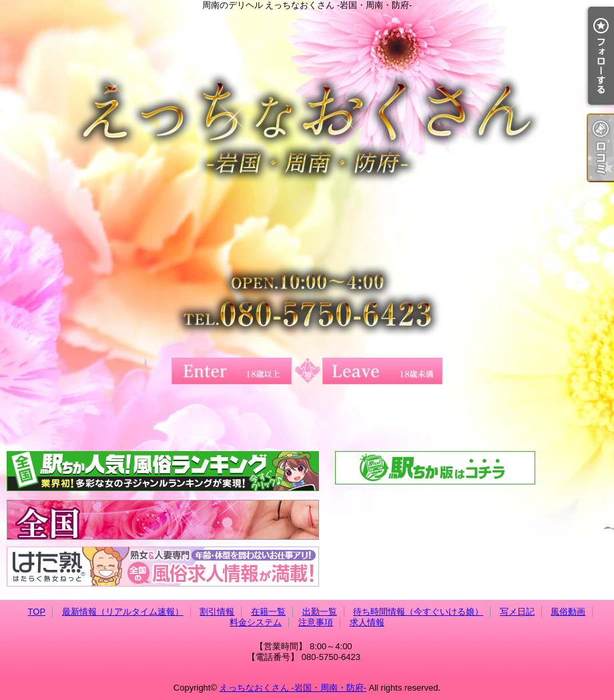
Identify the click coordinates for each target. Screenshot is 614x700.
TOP (37, 612)
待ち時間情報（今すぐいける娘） (418, 612)
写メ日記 (517, 612)
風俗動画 (568, 612)
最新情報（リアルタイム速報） (123, 612)
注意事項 (316, 622)
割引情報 (217, 612)
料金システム (256, 622)
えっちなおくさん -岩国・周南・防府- (293, 688)
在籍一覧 (268, 612)
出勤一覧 (320, 612)
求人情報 (367, 622)
